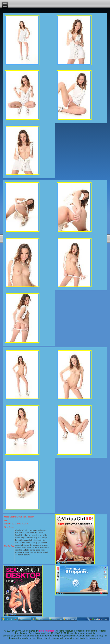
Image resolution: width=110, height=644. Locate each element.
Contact (50, 631)
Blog (41, 631)
